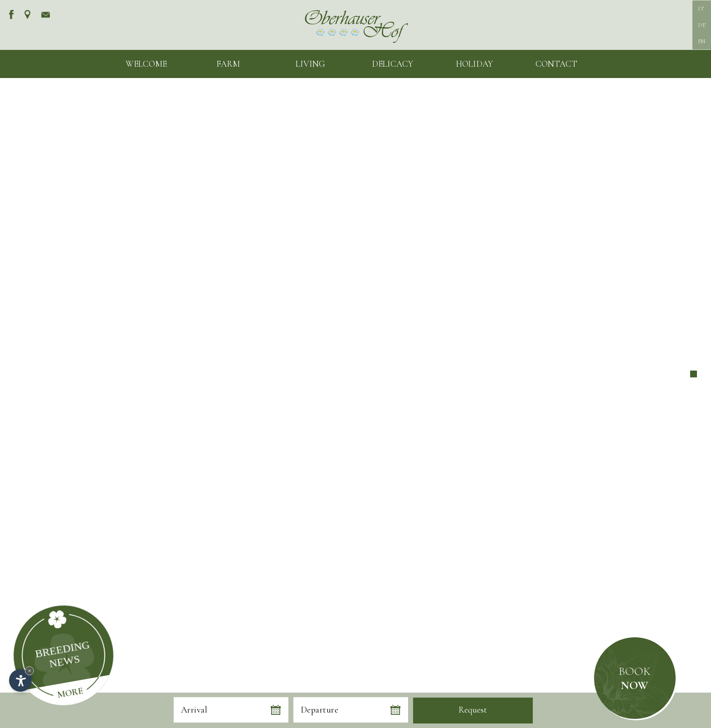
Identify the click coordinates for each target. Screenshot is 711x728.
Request (473, 710)
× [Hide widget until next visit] (29, 671)
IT (701, 9)
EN (701, 41)
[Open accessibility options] (20, 680)
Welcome (146, 64)
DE (702, 25)
